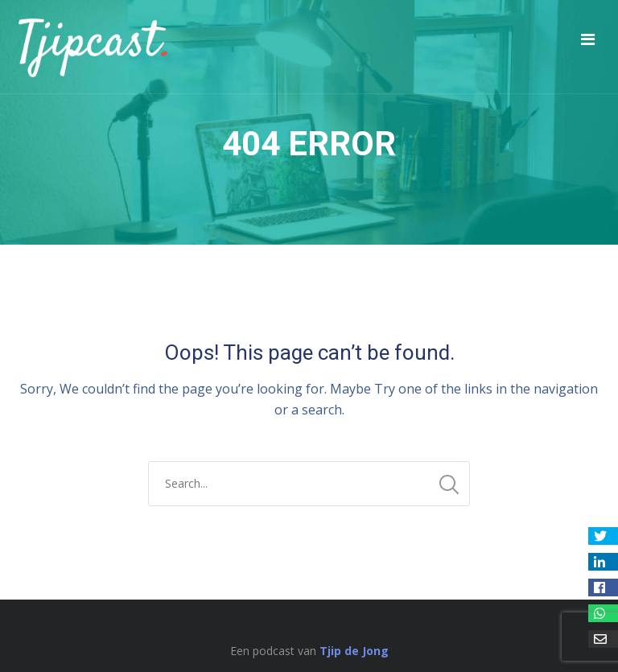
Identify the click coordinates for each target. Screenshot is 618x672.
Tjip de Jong (354, 651)
